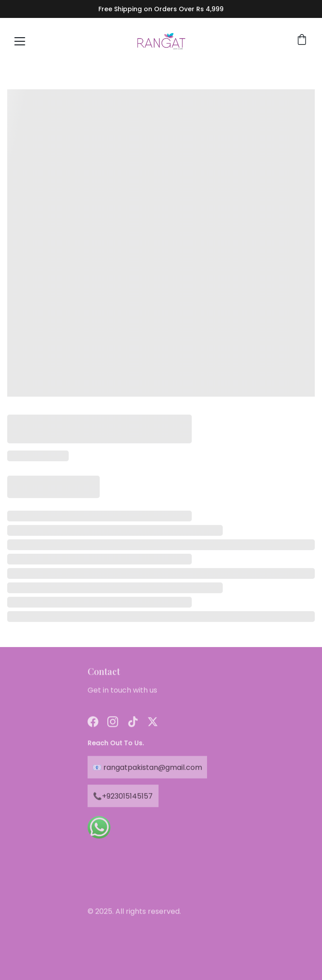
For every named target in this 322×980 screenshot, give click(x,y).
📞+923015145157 (123, 797)
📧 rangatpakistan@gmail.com (147, 768)
